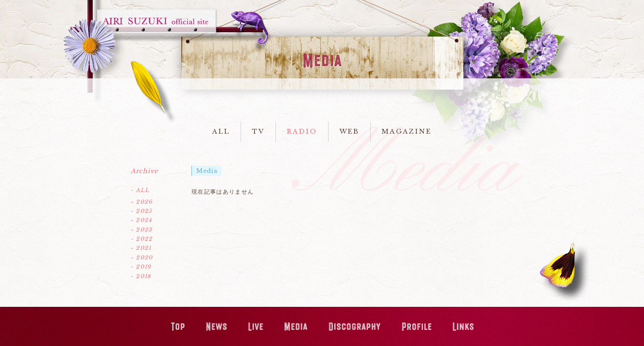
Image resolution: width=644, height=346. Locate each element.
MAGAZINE (406, 131)
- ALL (140, 190)
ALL (221, 131)
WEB (350, 131)
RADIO (302, 131)
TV (258, 131)
